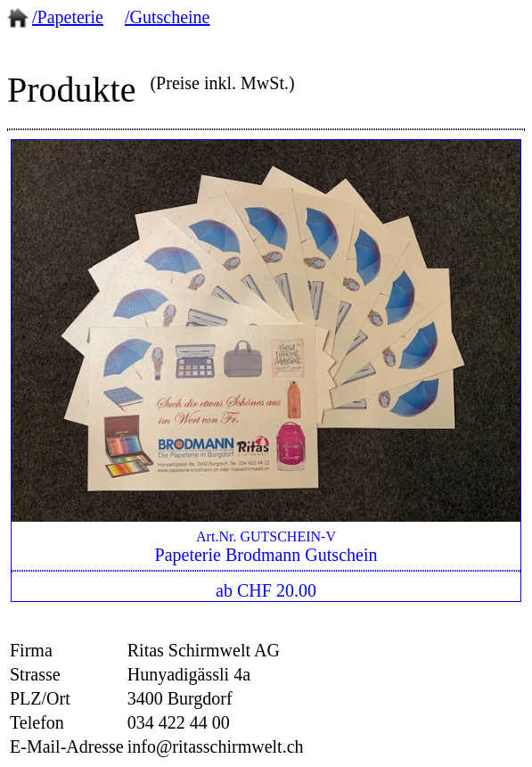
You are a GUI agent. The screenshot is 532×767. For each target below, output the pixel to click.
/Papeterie (68, 17)
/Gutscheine (168, 17)
